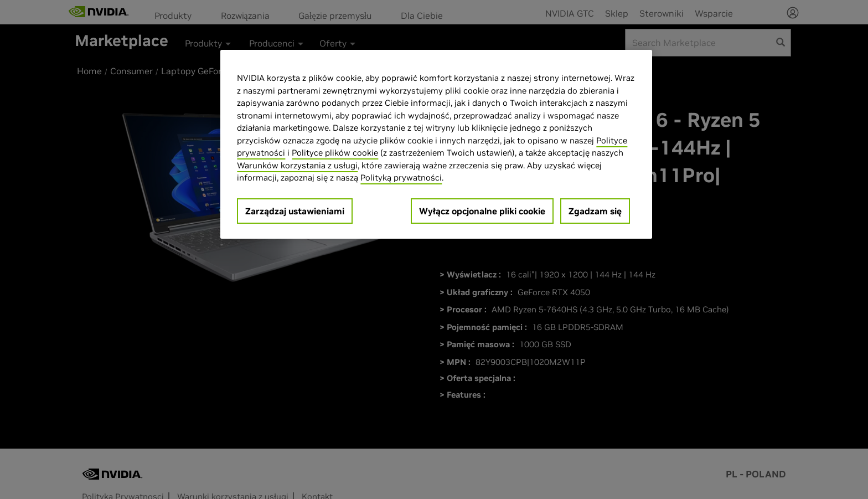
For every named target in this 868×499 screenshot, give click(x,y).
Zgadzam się (595, 211)
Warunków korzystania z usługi (297, 165)
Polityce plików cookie (335, 153)
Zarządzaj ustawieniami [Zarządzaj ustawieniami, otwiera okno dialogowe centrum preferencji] (295, 211)
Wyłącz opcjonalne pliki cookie (482, 211)
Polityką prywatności (401, 178)
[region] (436, 144)
